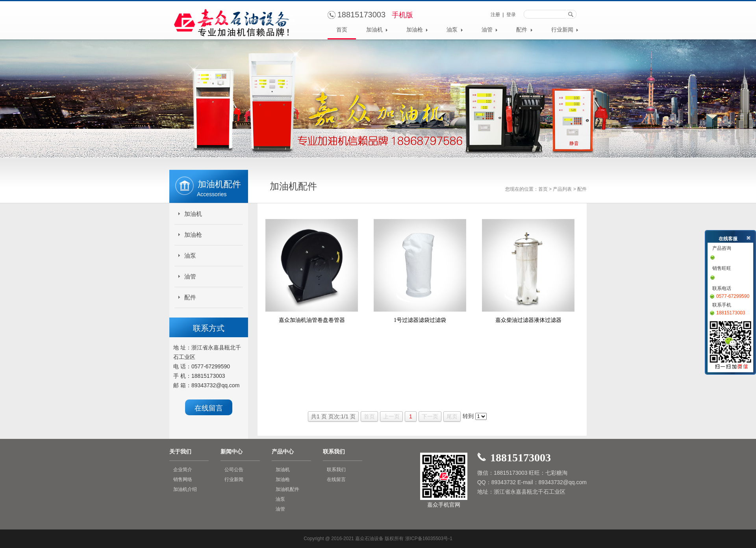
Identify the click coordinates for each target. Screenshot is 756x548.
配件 (524, 30)
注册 (495, 15)
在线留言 (209, 408)
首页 (342, 30)
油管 (490, 30)
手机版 (402, 15)
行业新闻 (565, 30)
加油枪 (417, 30)
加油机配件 (287, 489)
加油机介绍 (185, 489)
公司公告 (234, 470)
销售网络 (183, 479)
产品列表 (562, 189)
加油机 (377, 30)
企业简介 (183, 470)
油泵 (455, 30)
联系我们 (336, 470)
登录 (511, 15)
